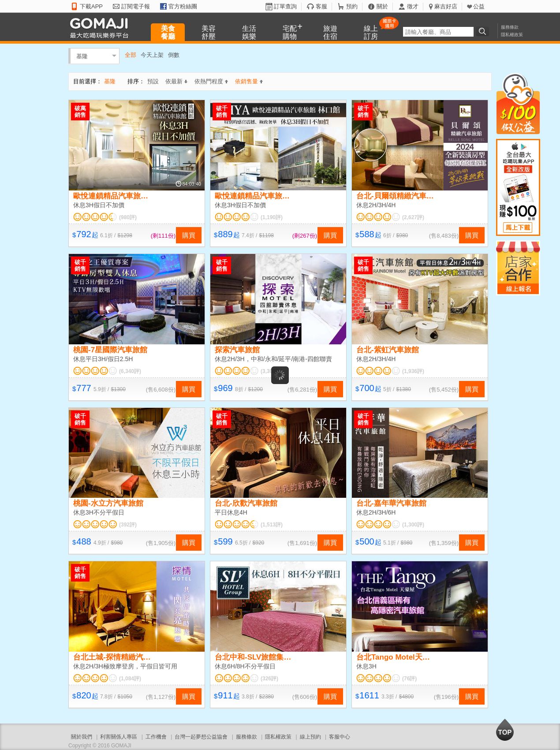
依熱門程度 (211, 81)
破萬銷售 (80, 112)
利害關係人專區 (119, 737)
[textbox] (438, 32)
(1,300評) (413, 525)
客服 (321, 6)
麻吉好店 (446, 6)
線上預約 (310, 737)
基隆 (82, 56)
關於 (382, 6)
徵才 (413, 6)
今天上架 (152, 55)
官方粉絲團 (183, 6)
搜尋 (484, 31)
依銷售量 (249, 81)
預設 (153, 81)
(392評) (128, 525)
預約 (352, 6)
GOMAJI (101, 28)
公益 (479, 6)
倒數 (174, 55)
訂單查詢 (285, 6)
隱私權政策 (512, 35)
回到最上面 (505, 730)
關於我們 (82, 737)
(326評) (269, 679)
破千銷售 (222, 112)
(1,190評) (272, 217)
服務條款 (510, 27)
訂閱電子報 (136, 6)
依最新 (176, 81)
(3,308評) (272, 371)
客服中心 (340, 737)
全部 (131, 55)
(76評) (409, 679)
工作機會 (156, 737)
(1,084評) (130, 679)
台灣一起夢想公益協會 (201, 737)
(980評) (128, 217)
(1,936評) (413, 371)
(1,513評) (272, 525)
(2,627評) (413, 217)
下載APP (91, 6)
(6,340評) (130, 371)
